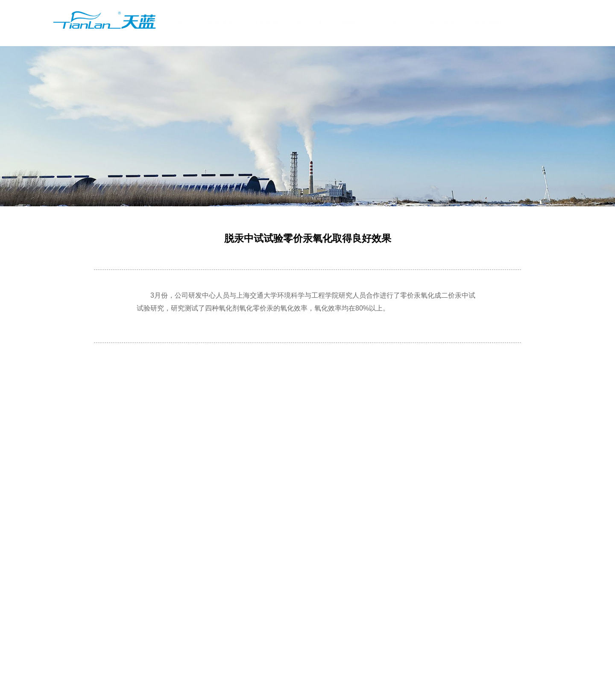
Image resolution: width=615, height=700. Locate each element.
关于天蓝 (221, 23)
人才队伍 (399, 23)
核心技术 (310, 23)
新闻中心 (354, 23)
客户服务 (443, 23)
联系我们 (488, 23)
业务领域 (266, 23)
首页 (184, 23)
